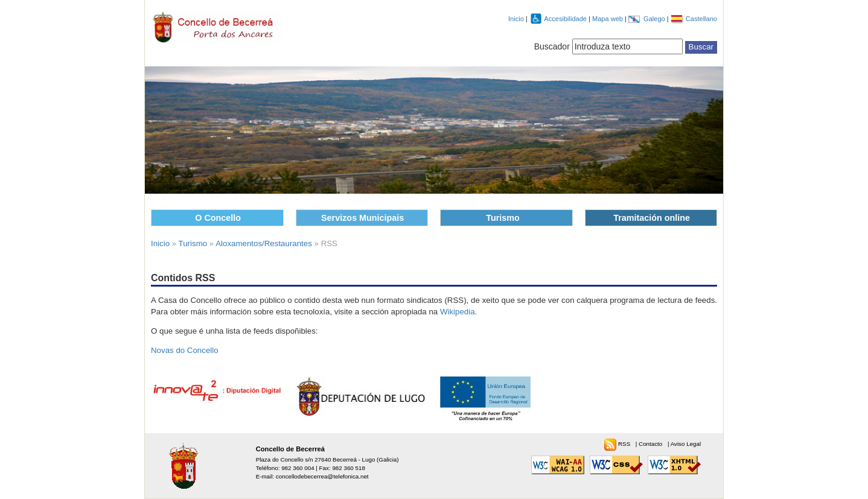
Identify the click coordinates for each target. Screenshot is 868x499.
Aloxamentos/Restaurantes (264, 243)
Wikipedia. (458, 312)
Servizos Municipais (362, 218)
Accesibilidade (566, 19)
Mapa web (608, 19)
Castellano (701, 19)
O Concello (218, 218)
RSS (625, 444)
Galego (655, 19)
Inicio (516, 19)
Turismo (503, 218)
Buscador (552, 46)
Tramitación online (652, 218)
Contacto (651, 444)
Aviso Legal (686, 444)
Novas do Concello (185, 350)
